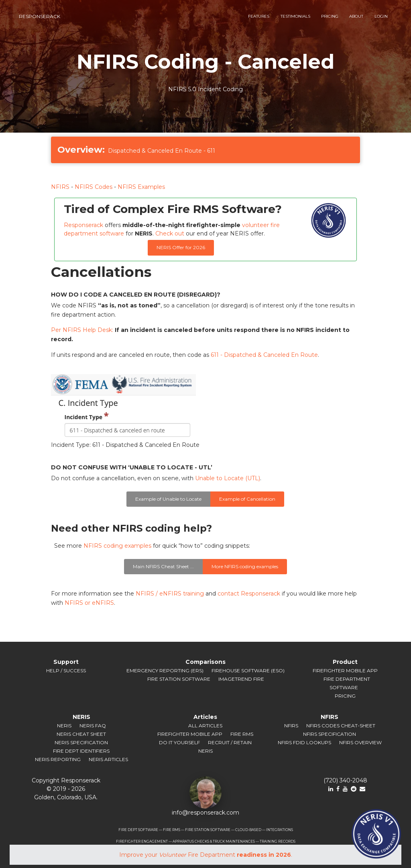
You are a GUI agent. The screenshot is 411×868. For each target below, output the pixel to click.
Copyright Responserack (66, 780)
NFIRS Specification (330, 734)
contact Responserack (249, 594)
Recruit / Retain (230, 742)
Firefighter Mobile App (345, 670)
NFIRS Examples (141, 187)
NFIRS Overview (360, 742)
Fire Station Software (179, 679)
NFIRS (60, 187)
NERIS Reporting (58, 759)
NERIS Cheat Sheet (81, 734)
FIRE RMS (172, 830)
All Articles (205, 726)
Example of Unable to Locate (168, 499)
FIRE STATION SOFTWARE (208, 830)
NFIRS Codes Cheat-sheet (341, 726)
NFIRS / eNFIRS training (170, 594)
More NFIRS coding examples (245, 566)
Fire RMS (242, 734)
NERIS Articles (108, 759)
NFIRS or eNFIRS (89, 603)
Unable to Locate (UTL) (228, 478)
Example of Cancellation (247, 499)
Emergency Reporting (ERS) (165, 670)
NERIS (64, 726)
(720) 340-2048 (345, 780)
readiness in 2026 (264, 855)
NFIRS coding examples (117, 546)
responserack (40, 16)
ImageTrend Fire (241, 679)
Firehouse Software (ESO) (248, 670)
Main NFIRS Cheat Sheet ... (163, 566)
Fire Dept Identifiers (81, 751)
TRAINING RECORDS (278, 841)
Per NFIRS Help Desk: (82, 330)
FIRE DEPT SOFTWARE (138, 830)
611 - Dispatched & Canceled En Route (264, 355)
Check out (170, 233)
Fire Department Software (347, 683)
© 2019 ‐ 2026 (66, 789)
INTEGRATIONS (280, 830)
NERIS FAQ (93, 726)
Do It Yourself (179, 742)
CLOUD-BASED (248, 830)
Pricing (345, 696)
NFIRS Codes (94, 187)
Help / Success (66, 670)
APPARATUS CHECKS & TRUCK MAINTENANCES (214, 841)
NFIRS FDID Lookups (304, 742)
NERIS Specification (81, 742)
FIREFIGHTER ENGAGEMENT (142, 841)
